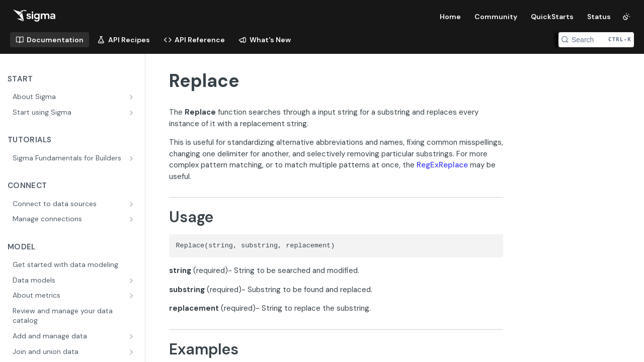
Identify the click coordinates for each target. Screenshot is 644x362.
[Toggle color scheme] (626, 17)
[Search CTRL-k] (596, 40)
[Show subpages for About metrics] (132, 296)
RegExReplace (442, 165)
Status (599, 17)
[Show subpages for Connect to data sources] (132, 204)
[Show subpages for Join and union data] (132, 352)
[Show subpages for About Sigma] (132, 97)
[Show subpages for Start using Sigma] (132, 113)
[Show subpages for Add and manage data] (132, 336)
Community (496, 17)
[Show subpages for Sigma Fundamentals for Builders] (132, 158)
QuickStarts (552, 17)
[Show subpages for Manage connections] (132, 219)
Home (450, 17)
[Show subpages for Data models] (132, 281)
